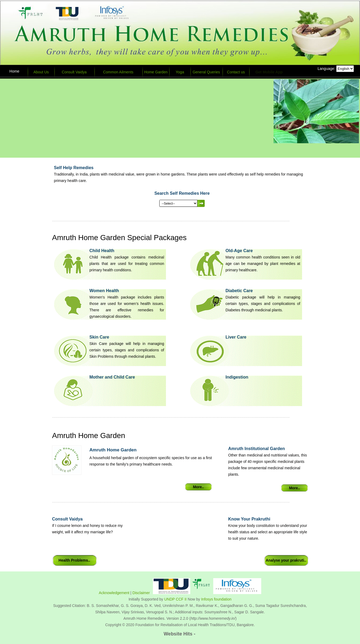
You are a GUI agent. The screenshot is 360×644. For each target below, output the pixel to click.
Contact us (236, 72)
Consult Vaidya (74, 72)
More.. (198, 487)
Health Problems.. (74, 560)
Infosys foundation (216, 599)
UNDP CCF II (176, 599)
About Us (41, 72)
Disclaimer (141, 593)
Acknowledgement (114, 593)
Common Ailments (118, 72)
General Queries (206, 72)
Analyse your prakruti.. (286, 560)
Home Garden (156, 72)
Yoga (180, 72)
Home (14, 71)
